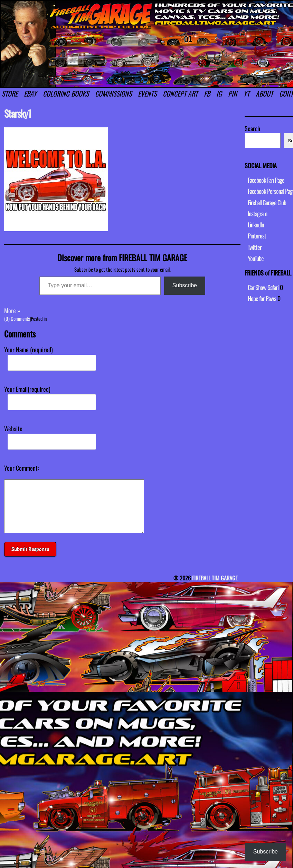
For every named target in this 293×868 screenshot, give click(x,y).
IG (219, 93)
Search (252, 128)
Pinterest (257, 236)
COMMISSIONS (113, 93)
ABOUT (264, 93)
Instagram (257, 214)
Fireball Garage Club (267, 202)
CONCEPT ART (180, 93)
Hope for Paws (262, 298)
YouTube (256, 258)
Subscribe (185, 285)
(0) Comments (17, 319)
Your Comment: (22, 468)
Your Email (27, 389)
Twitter (255, 247)
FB (207, 93)
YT (246, 93)
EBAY (30, 93)
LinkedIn (256, 225)
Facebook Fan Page (266, 180)
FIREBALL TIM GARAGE (215, 588)
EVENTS (147, 93)
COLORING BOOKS (66, 93)
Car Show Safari (263, 287)
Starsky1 (18, 113)
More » (12, 310)
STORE (10, 93)
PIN (233, 93)
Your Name (29, 350)
